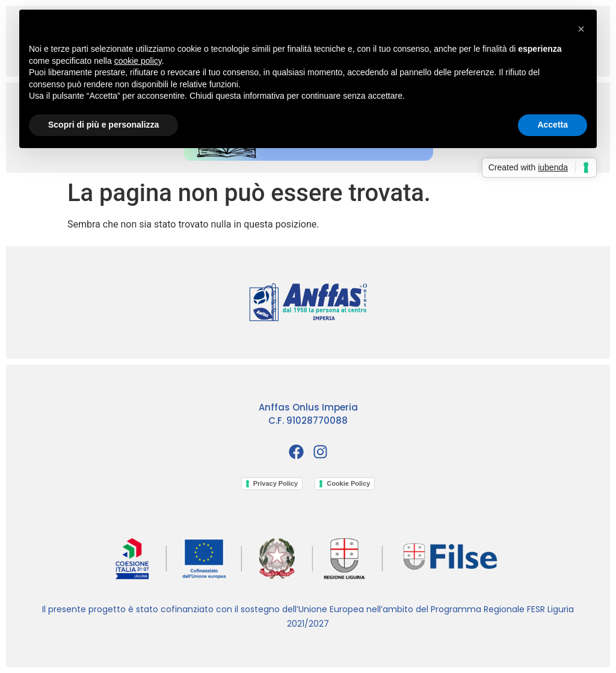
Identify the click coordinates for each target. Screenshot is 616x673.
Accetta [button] (553, 125)
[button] (581, 29)
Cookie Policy (348, 483)
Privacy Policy (276, 483)
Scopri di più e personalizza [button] (103, 125)
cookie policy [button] (138, 61)
